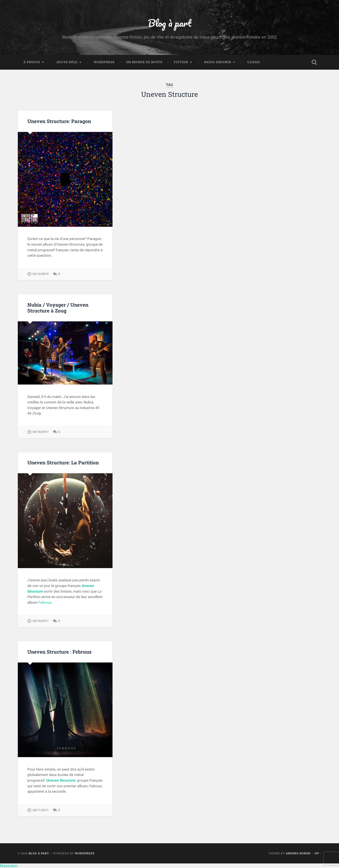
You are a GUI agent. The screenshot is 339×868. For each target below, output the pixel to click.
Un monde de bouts (144, 62)
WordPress (104, 62)
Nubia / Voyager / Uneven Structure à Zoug (58, 308)
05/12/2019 (41, 274)
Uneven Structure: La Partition (63, 462)
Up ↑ (318, 853)
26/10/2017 (41, 621)
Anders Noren (298, 853)
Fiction (181, 62)
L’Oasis (254, 62)
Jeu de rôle (67, 62)
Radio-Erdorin (218, 62)
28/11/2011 (41, 810)
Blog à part (170, 23)
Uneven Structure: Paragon (59, 121)
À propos (32, 62)
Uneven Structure (61, 780)
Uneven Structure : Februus (59, 652)
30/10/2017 (41, 432)
